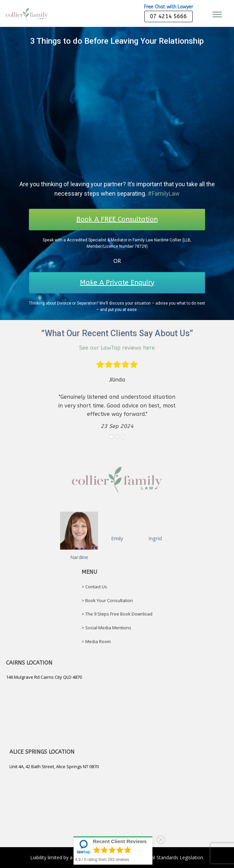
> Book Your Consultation (107, 600)
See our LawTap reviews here (117, 348)
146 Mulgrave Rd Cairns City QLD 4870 (44, 677)
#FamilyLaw (164, 193)
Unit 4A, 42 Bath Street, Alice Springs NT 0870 (54, 766)
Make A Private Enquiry (117, 283)
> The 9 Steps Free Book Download (117, 614)
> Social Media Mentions (106, 628)
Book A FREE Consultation (117, 219)
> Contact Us (94, 587)
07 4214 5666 (169, 16)
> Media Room (96, 641)
